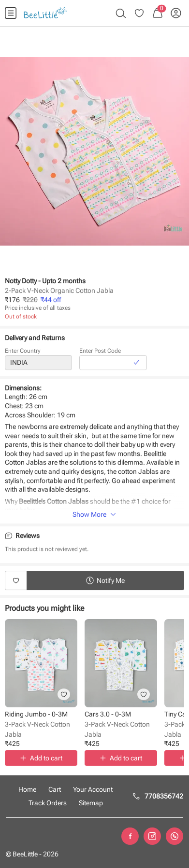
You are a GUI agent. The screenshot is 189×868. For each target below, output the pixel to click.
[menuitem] (11, 13)
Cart (55, 789)
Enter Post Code (100, 353)
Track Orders (48, 803)
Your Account (93, 789)
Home (27, 789)
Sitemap (91, 803)
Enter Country (23, 353)
